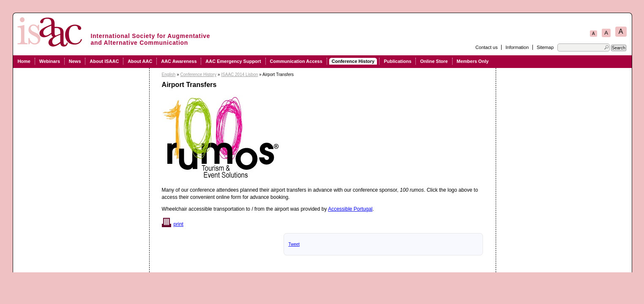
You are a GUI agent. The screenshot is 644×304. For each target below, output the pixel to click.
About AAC (140, 61)
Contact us (487, 47)
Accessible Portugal (350, 209)
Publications (397, 61)
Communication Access (296, 61)
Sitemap (545, 47)
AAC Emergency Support (233, 61)
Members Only (473, 61)
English (169, 75)
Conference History (353, 61)
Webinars (50, 61)
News (75, 61)
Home (24, 61)
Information (517, 47)
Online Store (434, 61)
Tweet (294, 244)
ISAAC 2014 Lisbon (239, 75)
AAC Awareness (179, 61)
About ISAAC (104, 61)
